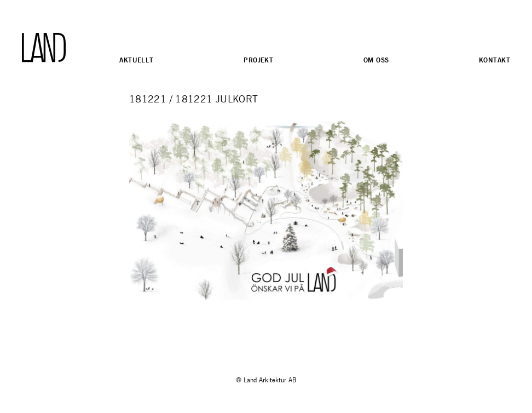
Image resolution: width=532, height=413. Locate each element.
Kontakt (495, 60)
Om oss (376, 60)
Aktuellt (136, 60)
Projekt (258, 60)
